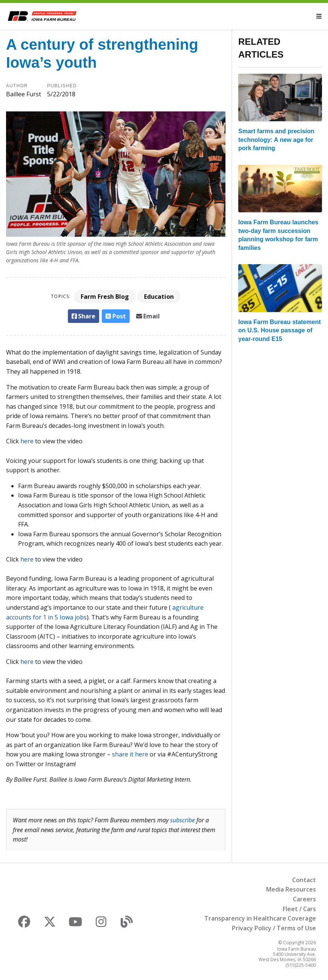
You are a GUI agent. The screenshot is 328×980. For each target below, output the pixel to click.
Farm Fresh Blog (105, 297)
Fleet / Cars (299, 909)
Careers (304, 899)
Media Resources (291, 889)
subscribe (182, 820)
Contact (304, 880)
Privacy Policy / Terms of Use (274, 928)
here (27, 441)
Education (159, 297)
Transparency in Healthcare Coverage (260, 918)
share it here (130, 754)
